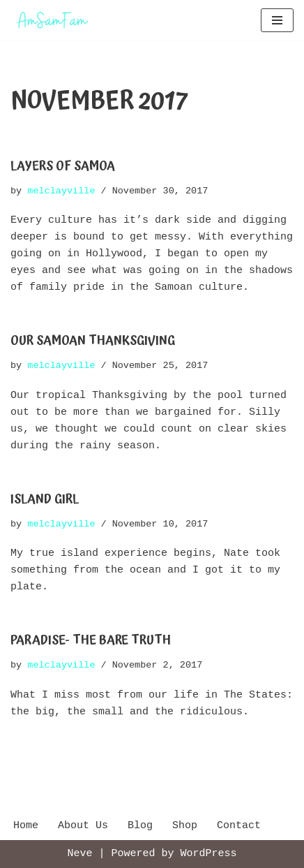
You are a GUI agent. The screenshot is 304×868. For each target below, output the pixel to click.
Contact (239, 826)
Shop (185, 826)
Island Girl (45, 499)
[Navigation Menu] (277, 20)
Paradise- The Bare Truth (91, 640)
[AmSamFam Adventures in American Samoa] (52, 20)
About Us (83, 826)
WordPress (209, 854)
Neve (79, 854)
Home (26, 826)
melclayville (61, 191)
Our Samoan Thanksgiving (93, 340)
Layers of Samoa (63, 166)
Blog (140, 826)
